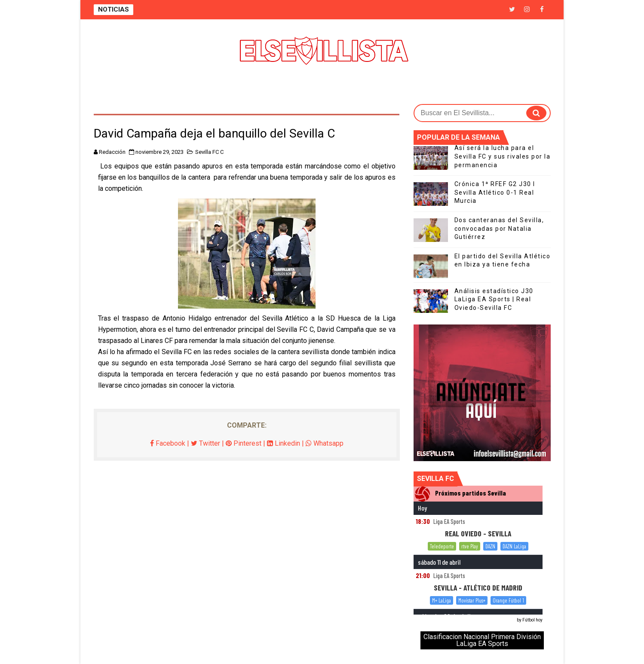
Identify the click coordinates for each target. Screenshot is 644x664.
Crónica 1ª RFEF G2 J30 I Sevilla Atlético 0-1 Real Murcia (495, 192)
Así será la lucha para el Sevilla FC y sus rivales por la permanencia (503, 156)
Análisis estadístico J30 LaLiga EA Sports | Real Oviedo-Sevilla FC (494, 299)
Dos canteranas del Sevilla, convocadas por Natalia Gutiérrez (499, 228)
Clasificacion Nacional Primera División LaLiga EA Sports (482, 640)
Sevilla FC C (209, 152)
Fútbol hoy (532, 620)
